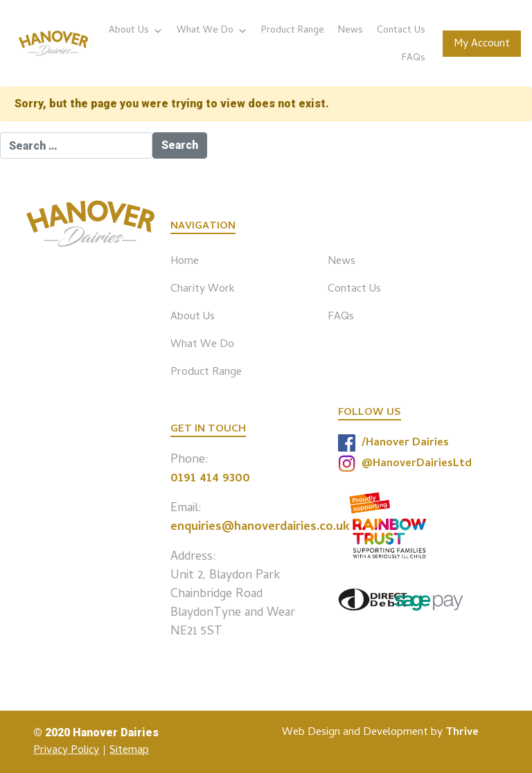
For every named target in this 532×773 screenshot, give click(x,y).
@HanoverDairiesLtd (405, 464)
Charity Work (203, 290)
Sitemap (129, 751)
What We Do (212, 31)
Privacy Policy (66, 751)
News (351, 31)
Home (185, 262)
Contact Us (401, 31)
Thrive (462, 733)
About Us (136, 31)
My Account (482, 44)
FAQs (414, 59)
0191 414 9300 (210, 479)
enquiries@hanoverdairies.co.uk (260, 527)
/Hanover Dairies (393, 443)
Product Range (293, 31)
